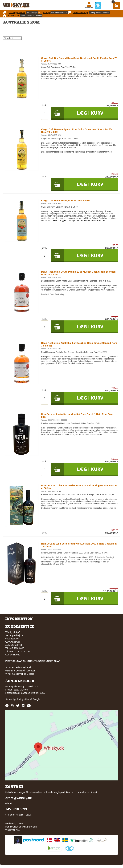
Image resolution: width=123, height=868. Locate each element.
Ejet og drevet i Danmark (99, 13)
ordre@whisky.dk (14, 645)
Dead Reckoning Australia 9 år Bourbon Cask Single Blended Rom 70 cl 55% (79, 344)
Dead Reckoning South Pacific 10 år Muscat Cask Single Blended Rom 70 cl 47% (78, 273)
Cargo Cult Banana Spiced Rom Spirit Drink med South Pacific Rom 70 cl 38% (77, 131)
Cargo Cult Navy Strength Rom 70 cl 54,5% (66, 200)
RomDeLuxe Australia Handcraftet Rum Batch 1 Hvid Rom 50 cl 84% (77, 416)
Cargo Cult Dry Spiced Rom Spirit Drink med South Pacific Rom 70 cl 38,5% (79, 59)
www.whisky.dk (13, 642)
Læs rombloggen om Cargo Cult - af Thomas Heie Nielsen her (78, 220)
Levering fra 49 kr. (17, 13)
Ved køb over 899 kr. (59, 13)
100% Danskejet (81, 13)
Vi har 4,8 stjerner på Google (20, 674)
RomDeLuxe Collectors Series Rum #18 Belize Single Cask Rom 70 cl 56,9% (79, 487)
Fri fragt (46, 13)
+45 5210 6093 (16, 809)
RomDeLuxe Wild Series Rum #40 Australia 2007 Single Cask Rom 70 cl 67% (79, 545)
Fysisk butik (14, 15)
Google (36, 699)
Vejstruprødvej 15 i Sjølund (31, 15)
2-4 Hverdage (32, 13)
